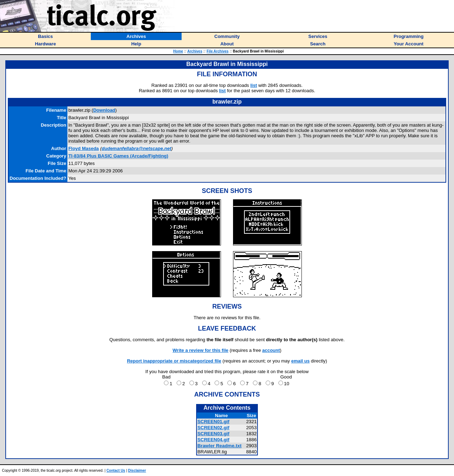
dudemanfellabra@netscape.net (137, 148)
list (254, 85)
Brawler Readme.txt (219, 446)
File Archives (217, 51)
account (271, 350)
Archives (195, 51)
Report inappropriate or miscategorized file (174, 361)
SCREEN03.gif (213, 434)
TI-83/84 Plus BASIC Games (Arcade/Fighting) (118, 156)
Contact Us (116, 471)
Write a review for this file (201, 350)
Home (178, 51)
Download (104, 110)
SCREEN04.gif (213, 440)
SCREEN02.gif (213, 428)
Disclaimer (137, 471)
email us (300, 361)
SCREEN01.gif (213, 422)
